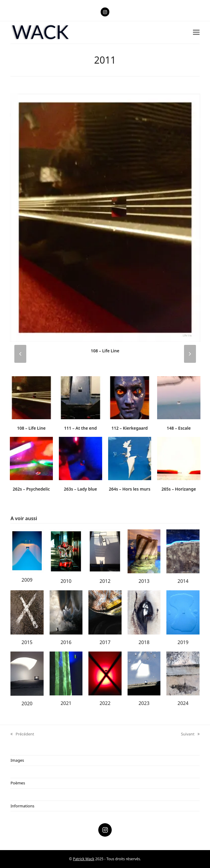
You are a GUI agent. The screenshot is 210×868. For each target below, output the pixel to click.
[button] (196, 32)
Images (17, 760)
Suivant (190, 734)
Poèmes (18, 783)
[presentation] (20, 354)
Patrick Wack (83, 859)
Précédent (22, 734)
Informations (22, 806)
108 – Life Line (105, 351)
